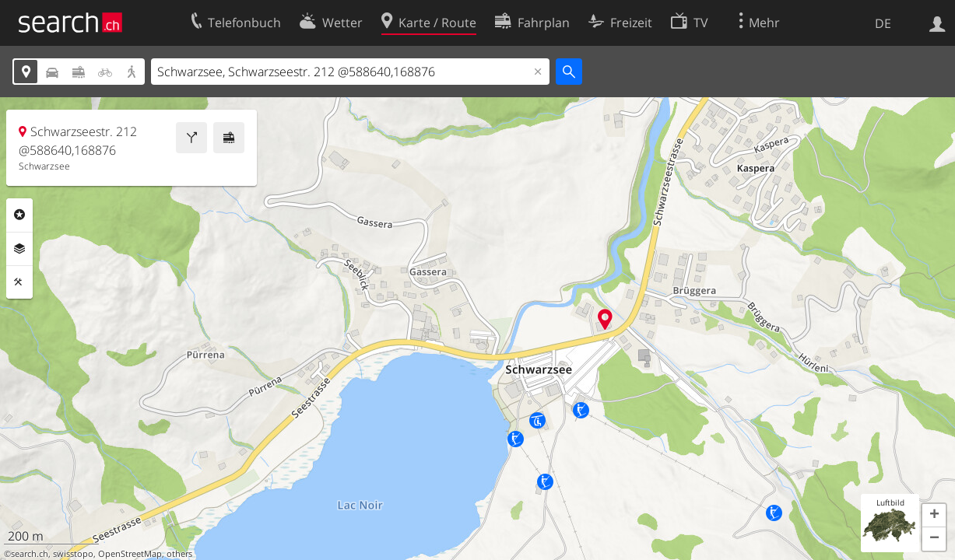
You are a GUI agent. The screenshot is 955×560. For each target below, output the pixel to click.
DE (883, 23)
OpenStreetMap (130, 554)
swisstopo (73, 554)
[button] (934, 516)
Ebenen (19, 249)
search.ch (30, 554)
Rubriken (19, 215)
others (179, 554)
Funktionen (19, 282)
